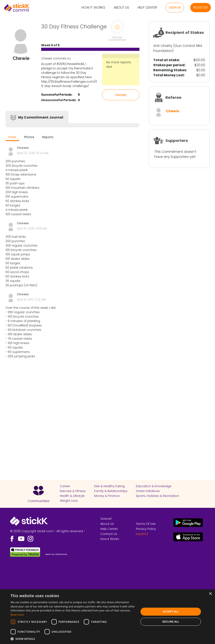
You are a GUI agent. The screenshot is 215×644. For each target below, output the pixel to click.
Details (121, 95)
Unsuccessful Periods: (59, 100)
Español (142, 534)
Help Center (147, 8)
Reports (48, 137)
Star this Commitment (117, 38)
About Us (121, 8)
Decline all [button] (171, 622)
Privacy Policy (146, 529)
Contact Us (109, 534)
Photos (29, 137)
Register (201, 7)
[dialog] (107, 617)
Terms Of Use (146, 524)
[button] (73, 639)
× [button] (210, 594)
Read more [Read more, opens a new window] (17, 615)
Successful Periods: (57, 95)
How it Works (93, 8)
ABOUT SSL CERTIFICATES (56, 554)
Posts (12, 137)
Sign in (175, 7)
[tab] (12, 138)
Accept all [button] (171, 612)
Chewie (172, 111)
